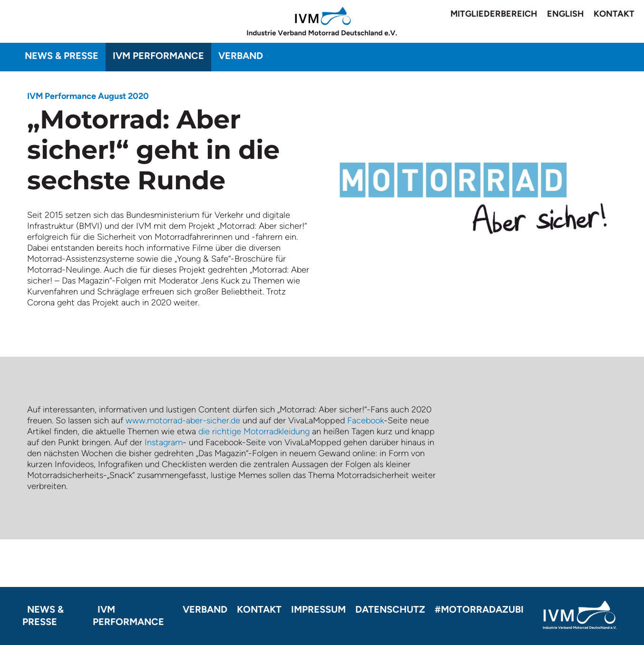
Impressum (318, 609)
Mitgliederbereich (494, 14)
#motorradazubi (479, 609)
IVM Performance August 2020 (88, 96)
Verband (241, 56)
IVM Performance (158, 56)
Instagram (164, 442)
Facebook (366, 420)
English (566, 14)
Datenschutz (390, 609)
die (205, 431)
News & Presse (62, 56)
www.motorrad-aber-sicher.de (183, 420)
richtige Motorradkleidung (261, 431)
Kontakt (614, 14)
